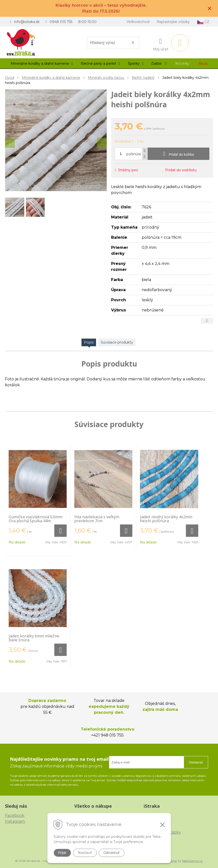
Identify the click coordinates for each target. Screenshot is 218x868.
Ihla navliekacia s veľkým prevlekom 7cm (97, 519)
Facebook (15, 815)
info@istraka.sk (27, 22)
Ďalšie (159, 64)
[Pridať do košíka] (178, 154)
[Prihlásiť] (161, 44)
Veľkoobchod (138, 22)
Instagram (15, 821)
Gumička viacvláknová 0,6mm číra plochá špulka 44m (36, 519)
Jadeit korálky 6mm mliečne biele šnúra (34, 638)
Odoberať (196, 762)
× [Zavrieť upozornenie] (210, 8)
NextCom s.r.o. (193, 861)
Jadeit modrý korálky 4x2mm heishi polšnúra (166, 519)
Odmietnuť (112, 853)
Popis (89, 342)
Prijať (62, 853)
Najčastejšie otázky (173, 22)
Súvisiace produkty (117, 342)
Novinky (182, 64)
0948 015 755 (61, 22)
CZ (203, 22)
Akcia (203, 64)
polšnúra (134, 154)
